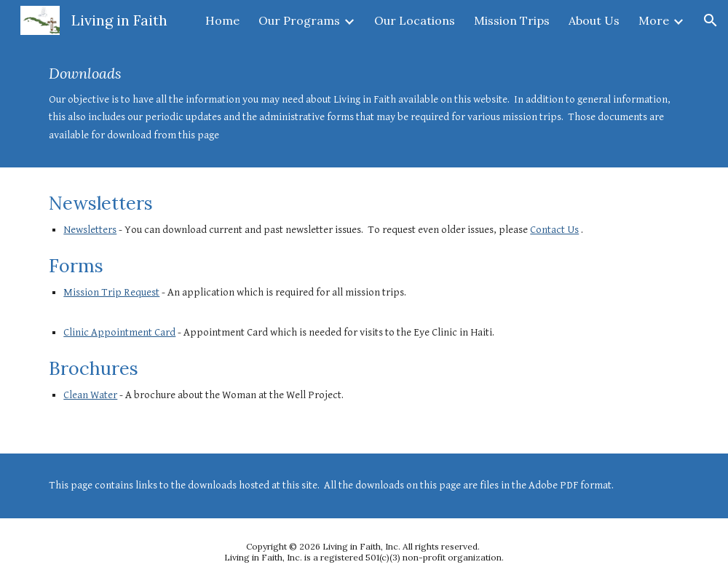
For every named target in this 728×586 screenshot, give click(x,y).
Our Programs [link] (299, 20)
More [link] (654, 20)
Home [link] (222, 20)
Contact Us (554, 230)
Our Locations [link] (415, 20)
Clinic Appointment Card (119, 332)
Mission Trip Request (111, 292)
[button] (711, 20)
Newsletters (90, 230)
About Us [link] (594, 20)
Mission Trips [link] (512, 20)
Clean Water (90, 395)
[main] (364, 104)
